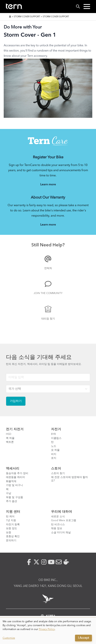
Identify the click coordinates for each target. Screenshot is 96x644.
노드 (54, 446)
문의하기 (11, 541)
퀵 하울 (10, 438)
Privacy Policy (47, 629)
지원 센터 (13, 512)
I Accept (83, 638)
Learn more (48, 185)
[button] (87, 7)
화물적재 (11, 481)
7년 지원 (11, 520)
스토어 (56, 469)
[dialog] (48, 631)
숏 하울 (55, 450)
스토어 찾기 (58, 473)
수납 (9, 493)
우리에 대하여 (62, 512)
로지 (54, 458)
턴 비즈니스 (58, 525)
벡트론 (10, 442)
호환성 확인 (13, 536)
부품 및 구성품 (14, 497)
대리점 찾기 (48, 319)
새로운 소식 (58, 517)
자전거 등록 (13, 525)
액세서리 (13, 469)
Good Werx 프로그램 (64, 520)
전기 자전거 (15, 429)
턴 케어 (10, 517)
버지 (54, 454)
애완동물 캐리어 (15, 477)
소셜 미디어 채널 (61, 533)
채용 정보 (57, 528)
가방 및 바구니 (14, 485)
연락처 (48, 268)
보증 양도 (12, 528)
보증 (9, 533)
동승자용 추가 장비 (17, 473)
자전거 (56, 429)
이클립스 (56, 438)
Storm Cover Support (27, 17)
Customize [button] (9, 638)
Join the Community (48, 293)
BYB (53, 434)
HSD (9, 434)
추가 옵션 (12, 501)
